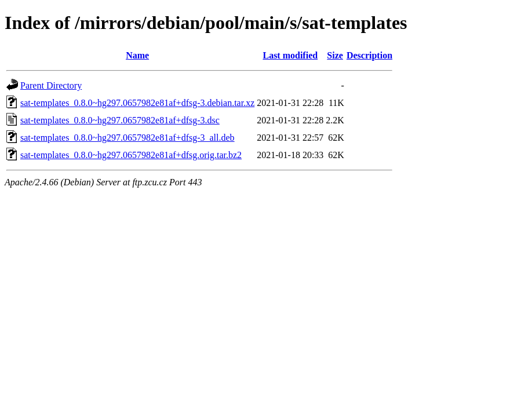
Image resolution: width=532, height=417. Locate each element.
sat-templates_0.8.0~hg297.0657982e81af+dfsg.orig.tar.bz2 (131, 155)
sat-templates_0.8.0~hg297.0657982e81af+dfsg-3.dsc (120, 120)
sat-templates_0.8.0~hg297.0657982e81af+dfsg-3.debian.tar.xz (137, 103)
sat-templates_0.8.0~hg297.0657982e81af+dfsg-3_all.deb (127, 138)
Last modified (290, 55)
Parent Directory (51, 85)
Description (369, 55)
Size (335, 55)
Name (137, 55)
